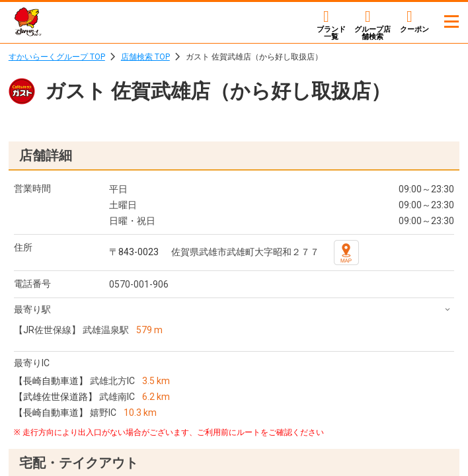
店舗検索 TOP (145, 57)
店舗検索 (372, 33)
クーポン (414, 29)
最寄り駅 (32, 309)
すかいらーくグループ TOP (57, 57)
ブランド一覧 (331, 33)
